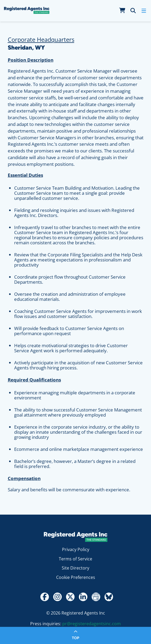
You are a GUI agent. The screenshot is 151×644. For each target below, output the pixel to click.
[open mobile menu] (144, 11)
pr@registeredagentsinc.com (92, 624)
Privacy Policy (76, 549)
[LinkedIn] (83, 597)
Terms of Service (75, 559)
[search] (133, 11)
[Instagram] (57, 597)
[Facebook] (45, 597)
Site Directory (75, 568)
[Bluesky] (109, 597)
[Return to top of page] (75, 635)
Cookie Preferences (76, 577)
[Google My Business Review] (96, 597)
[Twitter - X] (70, 597)
